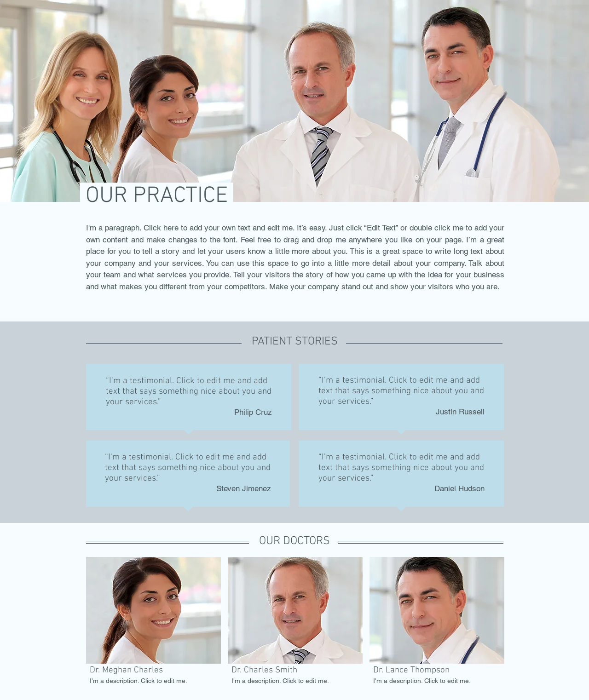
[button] (153, 623)
